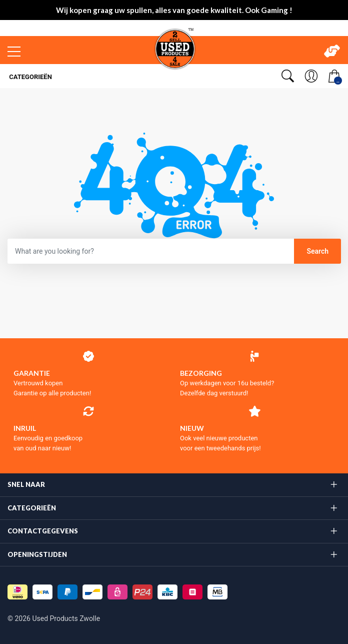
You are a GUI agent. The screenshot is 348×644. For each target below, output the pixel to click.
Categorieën (30, 77)
